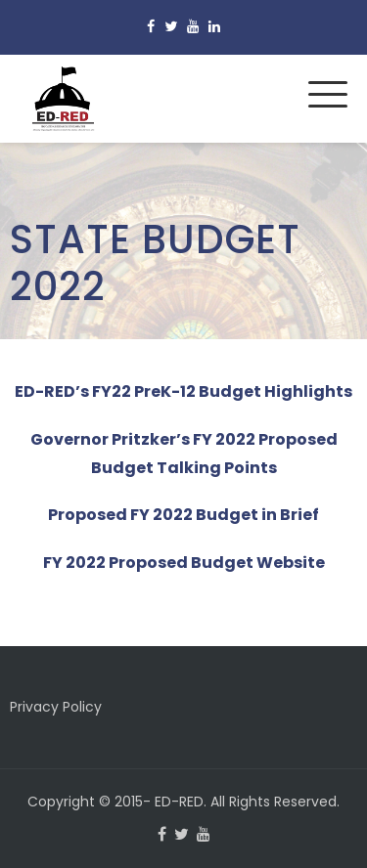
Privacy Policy (56, 707)
